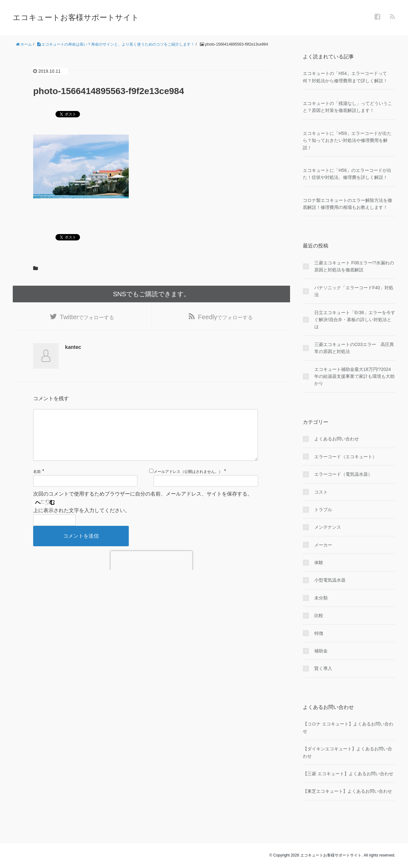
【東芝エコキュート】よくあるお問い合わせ (347, 791)
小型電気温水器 (330, 580)
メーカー (323, 545)
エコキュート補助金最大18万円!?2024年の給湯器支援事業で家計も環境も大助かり (354, 376)
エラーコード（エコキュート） (346, 457)
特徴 (319, 633)
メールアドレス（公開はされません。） (188, 482)
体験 (319, 563)
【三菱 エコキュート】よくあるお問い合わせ (348, 774)
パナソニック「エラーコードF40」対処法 (354, 291)
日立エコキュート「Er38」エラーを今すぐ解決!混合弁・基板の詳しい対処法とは (355, 320)
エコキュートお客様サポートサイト (76, 17)
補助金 (321, 651)
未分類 (321, 598)
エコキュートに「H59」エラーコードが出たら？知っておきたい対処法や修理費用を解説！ (347, 140)
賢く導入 (323, 668)
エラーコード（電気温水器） (343, 474)
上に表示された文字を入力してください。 (82, 521)
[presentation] (151, 571)
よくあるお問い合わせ (337, 439)
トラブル (323, 510)
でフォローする (87, 317)
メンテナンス (328, 527)
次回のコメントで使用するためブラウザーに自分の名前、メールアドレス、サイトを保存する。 (143, 504)
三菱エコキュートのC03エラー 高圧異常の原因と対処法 (354, 348)
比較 (319, 615)
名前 (37, 482)
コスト (321, 492)
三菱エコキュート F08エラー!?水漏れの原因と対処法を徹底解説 (354, 266)
